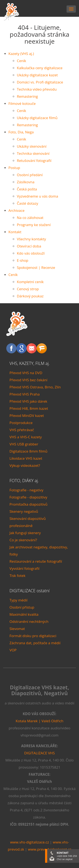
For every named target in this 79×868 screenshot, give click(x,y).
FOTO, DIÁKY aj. (24, 481)
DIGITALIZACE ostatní (29, 591)
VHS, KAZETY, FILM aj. (30, 363)
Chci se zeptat (65, 859)
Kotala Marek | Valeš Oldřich (39, 721)
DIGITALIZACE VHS (39, 753)
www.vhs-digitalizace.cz (29, 842)
